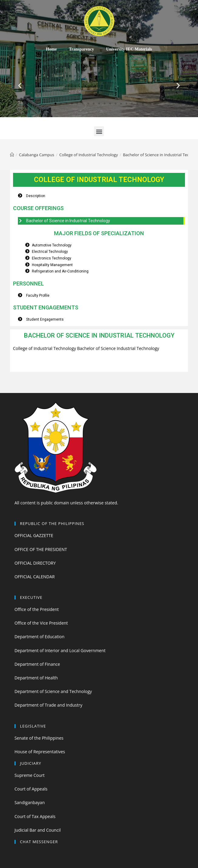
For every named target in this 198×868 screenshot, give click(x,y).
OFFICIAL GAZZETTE (34, 535)
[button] (55, 104)
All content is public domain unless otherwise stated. (66, 503)
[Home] (12, 155)
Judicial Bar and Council (38, 830)
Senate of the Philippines (39, 738)
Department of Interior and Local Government (60, 650)
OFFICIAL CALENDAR (35, 577)
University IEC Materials (129, 49)
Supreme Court (30, 775)
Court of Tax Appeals (35, 816)
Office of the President (37, 609)
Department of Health (36, 678)
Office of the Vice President (41, 623)
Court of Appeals (31, 789)
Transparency (81, 49)
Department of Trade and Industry (49, 705)
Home (51, 49)
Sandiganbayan (30, 802)
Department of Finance (37, 664)
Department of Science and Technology (53, 691)
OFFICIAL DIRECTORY (35, 563)
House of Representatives (40, 752)
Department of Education (40, 637)
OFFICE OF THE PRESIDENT (41, 549)
